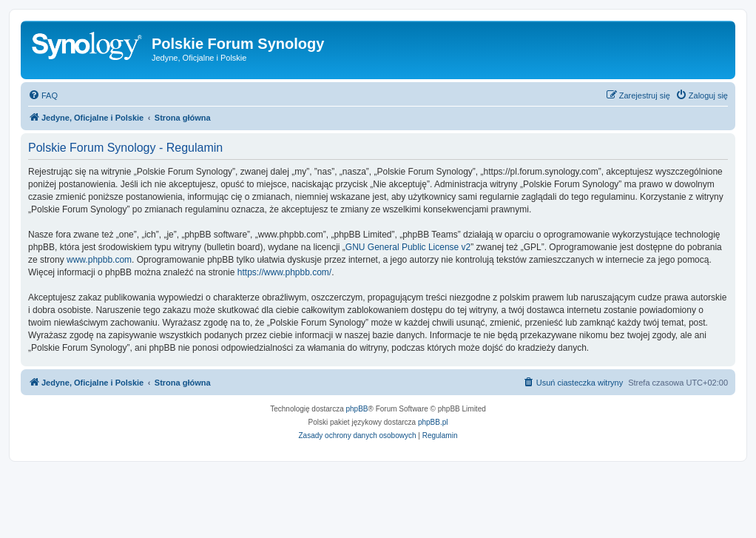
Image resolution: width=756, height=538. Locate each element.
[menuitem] (43, 95)
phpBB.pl (433, 422)
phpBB (357, 409)
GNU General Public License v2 (408, 247)
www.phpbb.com (99, 260)
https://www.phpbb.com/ (284, 272)
